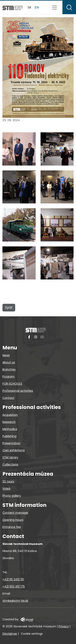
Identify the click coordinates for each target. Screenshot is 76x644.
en (37, 7)
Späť (9, 308)
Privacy (64, 626)
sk (29, 7)
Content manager (15, 513)
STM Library (10, 457)
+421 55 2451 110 (13, 579)
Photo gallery (12, 496)
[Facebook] (29, 337)
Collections (10, 464)
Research (9, 422)
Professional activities (18, 391)
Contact (8, 398)
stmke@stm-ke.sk (15, 601)
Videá (6, 489)
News (6, 355)
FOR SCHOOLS (12, 384)
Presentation (11, 443)
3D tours (8, 481)
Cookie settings (32, 634)
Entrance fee (12, 527)
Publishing (9, 436)
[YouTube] (42, 337)
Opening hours (13, 520)
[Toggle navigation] (55, 7)
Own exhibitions (14, 450)
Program (9, 377)
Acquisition (10, 415)
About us (9, 362)
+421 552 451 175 (14, 586)
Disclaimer (10, 634)
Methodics (10, 429)
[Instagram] (36, 337)
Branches (9, 369)
